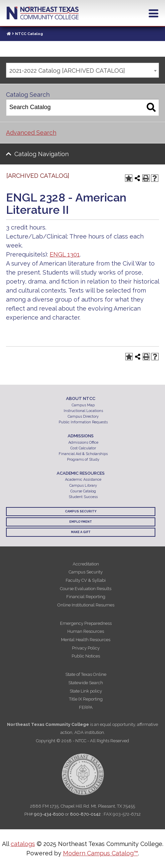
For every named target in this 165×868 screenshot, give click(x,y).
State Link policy (86, 691)
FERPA (86, 707)
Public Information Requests (83, 422)
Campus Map (83, 405)
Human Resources (86, 631)
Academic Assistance (83, 480)
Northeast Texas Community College (43, 13)
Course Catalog (83, 491)
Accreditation (86, 564)
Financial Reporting (86, 597)
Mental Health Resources (86, 640)
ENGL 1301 (65, 254)
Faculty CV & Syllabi (86, 580)
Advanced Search (31, 133)
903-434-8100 (49, 814)
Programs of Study (83, 460)
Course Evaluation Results (86, 589)
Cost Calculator (83, 448)
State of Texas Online (86, 674)
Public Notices (86, 656)
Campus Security (81, 511)
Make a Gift (81, 532)
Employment (81, 522)
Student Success (83, 497)
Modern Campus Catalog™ (100, 853)
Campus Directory (83, 416)
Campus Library (83, 486)
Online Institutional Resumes (86, 605)
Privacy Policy (86, 648)
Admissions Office (83, 443)
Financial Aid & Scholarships (83, 454)
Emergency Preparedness (86, 623)
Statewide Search (86, 683)
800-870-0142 (85, 814)
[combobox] (82, 70)
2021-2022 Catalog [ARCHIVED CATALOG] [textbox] (67, 71)
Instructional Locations (83, 411)
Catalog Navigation (41, 154)
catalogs (23, 844)
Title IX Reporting (86, 699)
